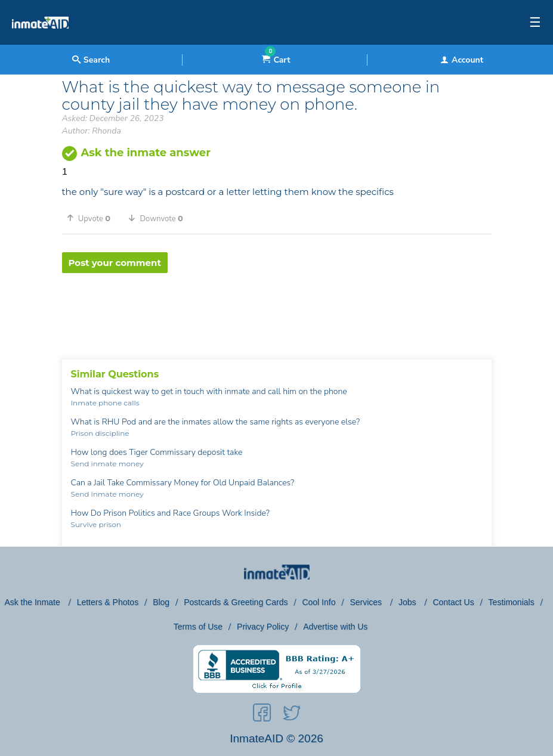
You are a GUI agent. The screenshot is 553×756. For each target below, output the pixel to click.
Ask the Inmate (33, 602)
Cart (276, 60)
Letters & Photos (108, 602)
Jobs (408, 602)
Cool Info (319, 602)
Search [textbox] (91, 60)
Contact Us (453, 602)
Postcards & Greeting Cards (236, 602)
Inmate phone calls (105, 403)
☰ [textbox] (535, 23)
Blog (161, 602)
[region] (277, 312)
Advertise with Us (335, 627)
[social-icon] (262, 715)
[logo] (40, 42)
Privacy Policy (263, 627)
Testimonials (512, 602)
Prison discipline (100, 433)
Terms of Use (198, 627)
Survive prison (96, 524)
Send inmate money (107, 464)
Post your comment (115, 263)
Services (367, 602)
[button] (93, 218)
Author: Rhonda (92, 131)
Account (462, 60)
